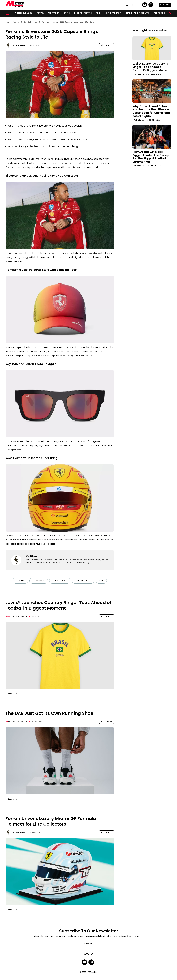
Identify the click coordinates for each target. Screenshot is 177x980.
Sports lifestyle (83, 13)
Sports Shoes (83, 581)
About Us (88, 954)
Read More (13, 694)
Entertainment (114, 13)
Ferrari (20, 581)
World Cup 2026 (23, 13)
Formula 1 (39, 581)
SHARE (107, 45)
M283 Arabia (22, 616)
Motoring (160, 13)
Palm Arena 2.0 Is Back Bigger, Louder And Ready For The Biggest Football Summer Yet (151, 157)
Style (67, 13)
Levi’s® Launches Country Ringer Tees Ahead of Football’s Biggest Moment (151, 67)
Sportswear (60, 581)
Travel (40, 13)
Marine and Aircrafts (138, 13)
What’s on (54, 13)
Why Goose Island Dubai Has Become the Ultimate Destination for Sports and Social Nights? (151, 111)
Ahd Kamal (21, 45)
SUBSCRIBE (165, 5)
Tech (99, 13)
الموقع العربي (132, 5)
